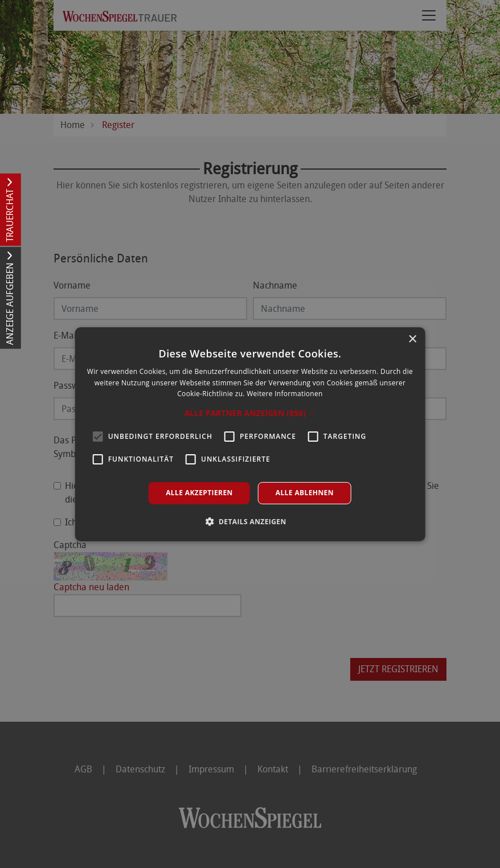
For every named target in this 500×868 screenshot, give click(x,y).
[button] (250, 413)
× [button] (412, 339)
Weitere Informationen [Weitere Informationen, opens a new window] (285, 394)
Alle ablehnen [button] (305, 493)
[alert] (250, 434)
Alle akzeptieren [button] (199, 493)
